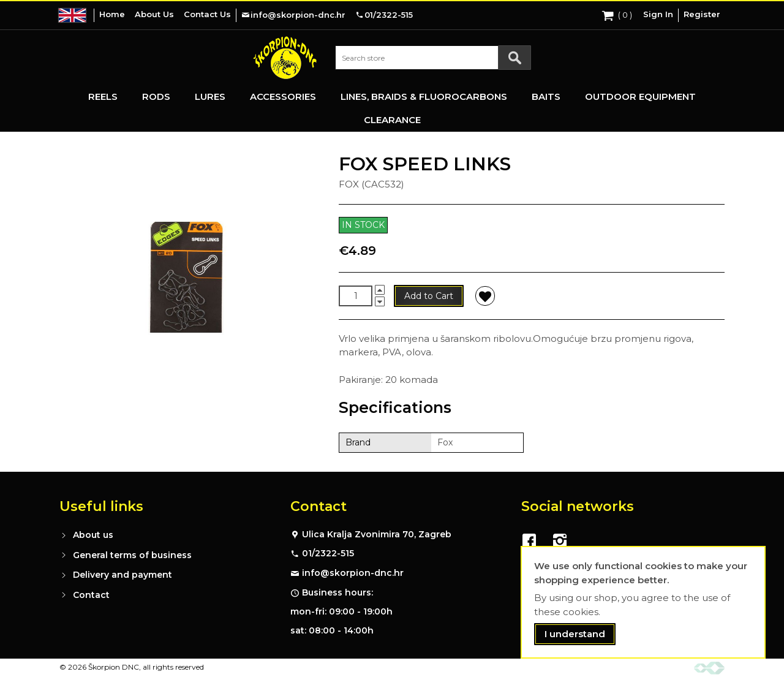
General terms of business (132, 555)
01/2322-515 (328, 553)
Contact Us (207, 14)
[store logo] (285, 58)
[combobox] (433, 58)
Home (112, 14)
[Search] (514, 58)
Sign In (658, 14)
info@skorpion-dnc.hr (353, 573)
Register (702, 14)
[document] (643, 602)
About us (93, 535)
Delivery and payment (123, 575)
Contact (91, 595)
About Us (154, 14)
